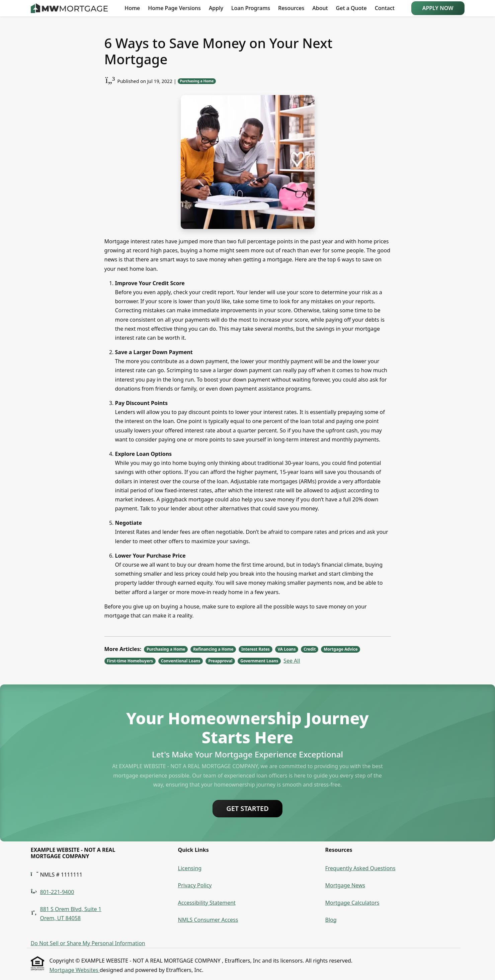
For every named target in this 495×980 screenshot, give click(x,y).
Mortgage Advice (341, 649)
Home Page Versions (174, 8)
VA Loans (286, 649)
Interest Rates (256, 649)
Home (132, 8)
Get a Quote (351, 8)
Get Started (247, 808)
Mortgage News (345, 885)
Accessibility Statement (207, 903)
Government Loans (259, 661)
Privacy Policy (195, 885)
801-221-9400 (57, 892)
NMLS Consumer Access (208, 920)
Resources (291, 8)
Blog (331, 920)
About (320, 8)
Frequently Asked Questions (360, 868)
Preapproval (220, 661)
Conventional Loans (181, 661)
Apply (216, 8)
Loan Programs (251, 8)
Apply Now (438, 8)
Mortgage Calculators (352, 903)
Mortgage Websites (75, 970)
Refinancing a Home (213, 649)
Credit (310, 649)
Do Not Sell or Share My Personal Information (88, 943)
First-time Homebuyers (130, 661)
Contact (385, 8)
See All (292, 661)
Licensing (190, 868)
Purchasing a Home (197, 81)
